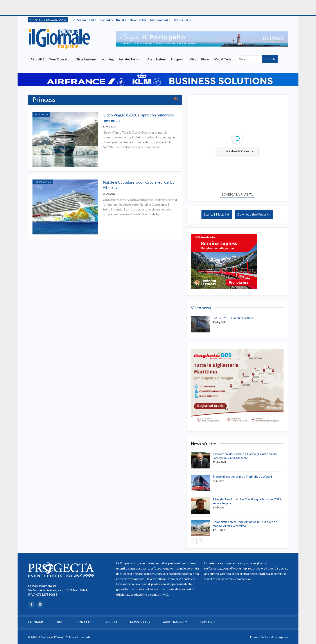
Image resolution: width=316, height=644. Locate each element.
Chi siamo (79, 20)
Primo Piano (41, 115)
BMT (93, 20)
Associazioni (156, 59)
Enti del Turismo (130, 59)
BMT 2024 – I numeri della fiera (233, 318)
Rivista (121, 20)
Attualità (37, 59)
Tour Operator (60, 59)
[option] (202, 39)
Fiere (205, 59)
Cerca (270, 59)
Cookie (265, 637)
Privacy (254, 637)
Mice (193, 59)
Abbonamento (160, 20)
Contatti (106, 20)
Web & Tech (222, 59)
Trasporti (178, 59)
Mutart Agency (279, 637)
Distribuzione (86, 59)
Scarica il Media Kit (217, 214)
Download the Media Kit (254, 214)
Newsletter (138, 20)
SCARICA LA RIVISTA (237, 194)
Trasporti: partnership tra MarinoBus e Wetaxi (242, 477)
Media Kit (181, 20)
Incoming (107, 59)
